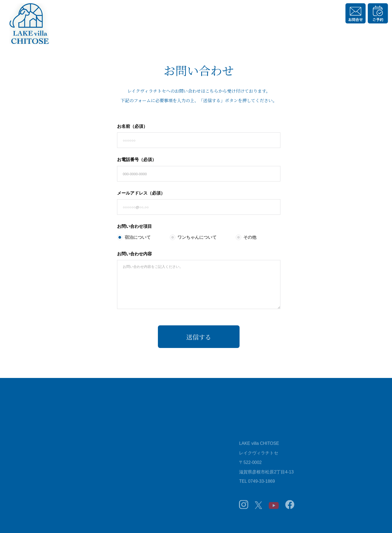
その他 (246, 237)
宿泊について (134, 237)
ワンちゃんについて (193, 237)
